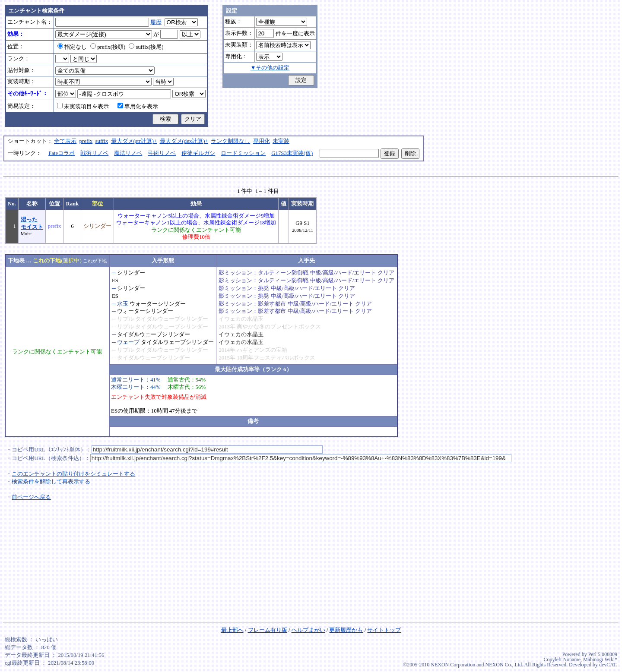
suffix (102, 141)
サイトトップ (384, 630)
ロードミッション (243, 153)
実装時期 (302, 204)
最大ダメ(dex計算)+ (184, 141)
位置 (54, 204)
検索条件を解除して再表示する (51, 482)
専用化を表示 (138, 107)
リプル (125, 319)
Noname (572, 659)
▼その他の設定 (270, 68)
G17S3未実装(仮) (292, 153)
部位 (98, 204)
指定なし (72, 47)
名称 (32, 204)
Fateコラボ (62, 153)
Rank (72, 204)
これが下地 (95, 261)
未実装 (281, 141)
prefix (86, 141)
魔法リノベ (128, 153)
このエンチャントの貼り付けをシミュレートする (73, 474)
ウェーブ (128, 342)
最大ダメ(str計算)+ (134, 141)
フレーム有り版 (268, 630)
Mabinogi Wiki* (600, 659)
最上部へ (232, 630)
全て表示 (65, 141)
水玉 (123, 304)
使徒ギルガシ (198, 153)
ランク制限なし (230, 141)
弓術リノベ (162, 153)
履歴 (156, 22)
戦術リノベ (94, 153)
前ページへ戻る (31, 497)
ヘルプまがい (308, 630)
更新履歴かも (346, 630)
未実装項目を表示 (83, 107)
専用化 (262, 141)
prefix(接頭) (108, 47)
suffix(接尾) (146, 47)
